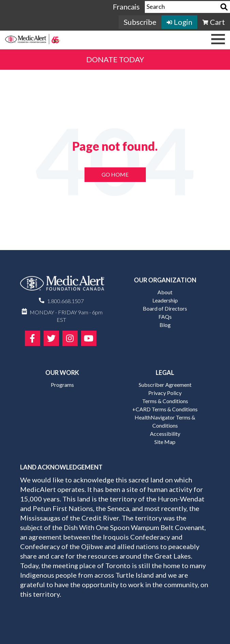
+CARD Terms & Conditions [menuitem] (165, 409)
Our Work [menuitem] (62, 373)
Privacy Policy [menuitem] (165, 393)
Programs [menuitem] (62, 385)
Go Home (115, 174)
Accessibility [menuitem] (165, 434)
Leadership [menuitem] (165, 300)
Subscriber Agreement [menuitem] (165, 385)
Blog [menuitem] (165, 325)
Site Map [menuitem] (165, 442)
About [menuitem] (165, 292)
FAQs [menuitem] (165, 317)
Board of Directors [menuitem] (165, 308)
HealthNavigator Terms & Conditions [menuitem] (165, 421)
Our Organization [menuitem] (165, 280)
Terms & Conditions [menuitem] (165, 401)
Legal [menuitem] (165, 373)
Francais (126, 7)
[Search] (224, 7)
